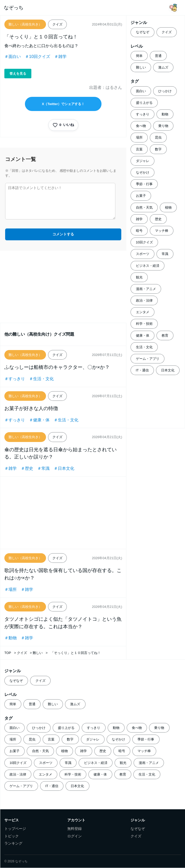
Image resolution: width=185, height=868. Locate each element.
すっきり (143, 114)
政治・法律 (144, 300)
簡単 (139, 56)
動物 (165, 114)
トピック (12, 836)
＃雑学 (60, 57)
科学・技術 (144, 324)
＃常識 (43, 468)
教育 (165, 335)
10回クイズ (144, 242)
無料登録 (75, 829)
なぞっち (14, 8)
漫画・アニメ (146, 289)
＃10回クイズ (38, 57)
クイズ (167, 32)
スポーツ (143, 254)
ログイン (75, 836)
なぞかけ (143, 172)
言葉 (139, 149)
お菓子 (141, 196)
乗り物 (163, 126)
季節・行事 (144, 184)
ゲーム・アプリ (148, 359)
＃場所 (11, 589)
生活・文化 (144, 347)
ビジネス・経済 (148, 266)
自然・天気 (144, 207)
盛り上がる (144, 103)
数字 (158, 149)
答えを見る (18, 74)
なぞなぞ (143, 32)
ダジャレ (143, 161)
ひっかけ (165, 91)
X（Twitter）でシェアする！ (63, 104)
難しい (141, 67)
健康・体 (143, 335)
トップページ (15, 829)
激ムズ (163, 67)
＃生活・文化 (41, 379)
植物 (168, 207)
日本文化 (168, 370)
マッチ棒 (162, 231)
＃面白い (13, 57)
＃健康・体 (39, 420)
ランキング (13, 843)
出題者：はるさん (106, 87)
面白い (141, 91)
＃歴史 (27, 468)
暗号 (139, 231)
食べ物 (141, 126)
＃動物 (11, 638)
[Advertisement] (63, 287)
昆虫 (158, 137)
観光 (139, 277)
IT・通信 (142, 370)
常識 (165, 254)
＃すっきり (15, 379)
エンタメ (143, 312)
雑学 (139, 219)
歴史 (158, 219)
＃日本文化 (64, 468)
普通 (158, 56)
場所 (139, 137)
